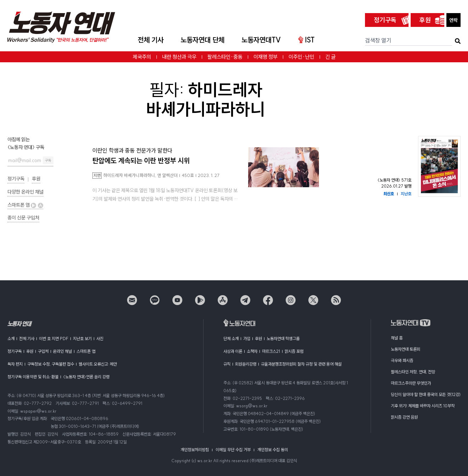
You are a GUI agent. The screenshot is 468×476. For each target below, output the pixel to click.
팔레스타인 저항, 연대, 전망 (413, 372)
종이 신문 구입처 (23, 218)
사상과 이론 (233, 351)
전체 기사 (151, 40)
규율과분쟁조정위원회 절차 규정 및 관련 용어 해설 (301, 364)
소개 (11, 339)
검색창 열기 (378, 40)
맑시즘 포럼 (294, 351)
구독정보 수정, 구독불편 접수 (51, 364)
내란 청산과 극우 (179, 57)
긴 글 (330, 57)
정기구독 (385, 20)
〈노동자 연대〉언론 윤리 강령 (86, 377)
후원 (425, 20)
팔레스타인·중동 (225, 57)
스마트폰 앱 (25, 205)
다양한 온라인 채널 (25, 192)
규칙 (227, 364)
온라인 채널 (62, 351)
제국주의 (142, 57)
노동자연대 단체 (202, 40)
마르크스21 (271, 351)
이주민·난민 (301, 57)
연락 (453, 20)
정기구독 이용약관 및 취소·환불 (33, 377)
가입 (247, 339)
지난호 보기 (82, 339)
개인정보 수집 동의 (273, 450)
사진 (100, 339)
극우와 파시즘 (402, 360)
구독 (48, 160)
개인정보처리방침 (195, 450)
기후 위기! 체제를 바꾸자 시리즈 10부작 (423, 406)
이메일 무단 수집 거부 (233, 450)
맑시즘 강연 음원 (404, 417)
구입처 (43, 351)
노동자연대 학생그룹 (283, 339)
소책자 (252, 351)
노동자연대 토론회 (406, 349)
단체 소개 (231, 339)
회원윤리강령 (246, 364)
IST (306, 40)
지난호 (406, 194)
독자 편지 (15, 364)
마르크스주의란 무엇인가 (411, 383)
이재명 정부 (266, 57)
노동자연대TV (261, 40)
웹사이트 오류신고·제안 (98, 364)
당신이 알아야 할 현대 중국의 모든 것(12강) (426, 394)
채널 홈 (397, 338)
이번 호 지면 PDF (54, 339)
